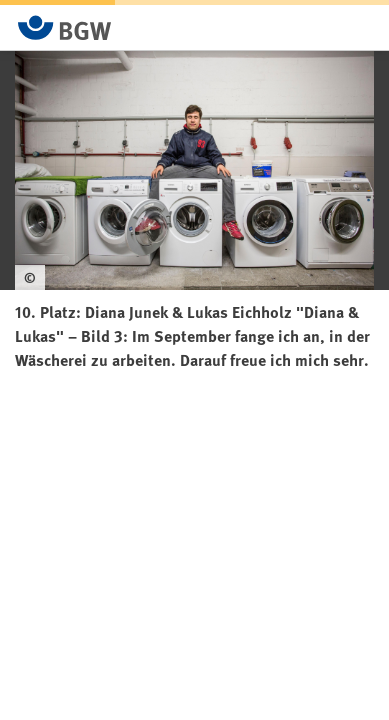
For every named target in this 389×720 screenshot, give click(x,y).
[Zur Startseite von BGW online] (65, 27)
